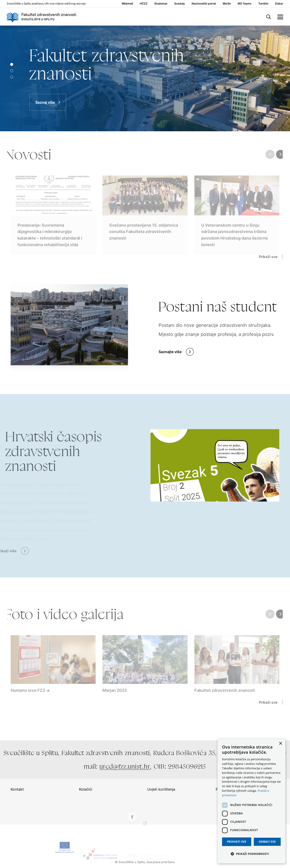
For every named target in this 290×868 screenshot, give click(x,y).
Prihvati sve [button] (237, 842)
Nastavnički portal (204, 4)
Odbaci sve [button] (267, 842)
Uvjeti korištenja (161, 789)
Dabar (279, 4)
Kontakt (17, 789)
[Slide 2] (12, 77)
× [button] (280, 744)
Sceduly (180, 4)
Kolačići (86, 789)
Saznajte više (170, 352)
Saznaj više (45, 102)
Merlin (227, 4)
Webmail (127, 4)
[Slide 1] (12, 71)
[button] (251, 854)
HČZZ (144, 4)
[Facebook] (132, 828)
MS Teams (245, 4)
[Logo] (41, 17)
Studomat (161, 4)
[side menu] (280, 17)
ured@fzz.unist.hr (125, 766)
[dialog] (251, 801)
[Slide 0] (12, 64)
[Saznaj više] (145, 78)
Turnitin (263, 4)
